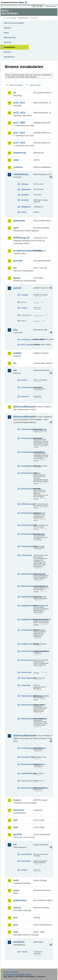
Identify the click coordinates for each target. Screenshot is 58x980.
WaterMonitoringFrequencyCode (27, 696)
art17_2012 (19, 133)
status (24, 212)
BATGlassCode (27, 504)
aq (15, 93)
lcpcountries (26, 854)
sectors (24, 870)
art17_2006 (19, 123)
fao (15, 268)
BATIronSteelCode (27, 525)
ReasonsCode (27, 660)
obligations (26, 207)
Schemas (8, 42)
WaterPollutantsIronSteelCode (27, 719)
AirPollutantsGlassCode (27, 438)
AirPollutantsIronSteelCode (27, 452)
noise (16, 890)
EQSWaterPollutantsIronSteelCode (27, 619)
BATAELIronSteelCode (27, 489)
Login (37, 6)
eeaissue (25, 200)
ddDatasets (26, 189)
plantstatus (26, 861)
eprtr (16, 228)
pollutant (25, 396)
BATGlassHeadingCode (27, 513)
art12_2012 (19, 103)
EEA (15, 2)
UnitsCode (26, 685)
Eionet (14, 18)
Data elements (10, 37)
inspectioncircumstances (27, 387)
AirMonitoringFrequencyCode (27, 429)
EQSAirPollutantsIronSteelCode (27, 586)
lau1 (16, 820)
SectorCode (26, 672)
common (18, 167)
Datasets (7, 28)
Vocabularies (9, 47)
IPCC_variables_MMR (27, 345)
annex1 (24, 380)
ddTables (25, 195)
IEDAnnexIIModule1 (23, 407)
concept (25, 295)
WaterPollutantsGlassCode (27, 705)
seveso (17, 908)
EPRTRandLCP (21, 238)
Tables (6, 33)
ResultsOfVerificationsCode (27, 764)
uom (16, 925)
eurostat (18, 261)
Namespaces (9, 57)
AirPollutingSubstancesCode (27, 748)
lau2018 (18, 834)
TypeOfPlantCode (27, 773)
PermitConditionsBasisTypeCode (27, 651)
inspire (17, 800)
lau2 (16, 827)
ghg (15, 330)
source (24, 308)
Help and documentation (14, 23)
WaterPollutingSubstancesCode (27, 788)
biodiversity (20, 153)
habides (18, 353)
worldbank (19, 942)
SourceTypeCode (27, 678)
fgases (17, 278)
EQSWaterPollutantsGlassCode (27, 606)
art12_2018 (19, 113)
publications (20, 900)
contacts (25, 184)
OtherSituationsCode (27, 630)
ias (15, 363)
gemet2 (17, 288)
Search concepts (35, 85)
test (15, 918)
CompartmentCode (27, 546)
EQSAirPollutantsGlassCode (27, 574)
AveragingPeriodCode (27, 466)
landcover (19, 810)
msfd (16, 880)
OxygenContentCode (27, 644)
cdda (16, 160)
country (24, 952)
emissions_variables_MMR (27, 339)
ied (15, 370)
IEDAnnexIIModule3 (23, 417)
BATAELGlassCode (27, 473)
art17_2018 (19, 143)
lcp (15, 844)
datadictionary (21, 174)
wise (16, 932)
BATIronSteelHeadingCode (27, 534)
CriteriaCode (27, 555)
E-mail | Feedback (11, 972)
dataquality (19, 221)
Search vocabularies (16, 85)
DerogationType (27, 757)
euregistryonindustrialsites (23, 251)
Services (7, 52)
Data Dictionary (23, 18)
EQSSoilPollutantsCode (27, 597)
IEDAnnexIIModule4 (23, 736)
